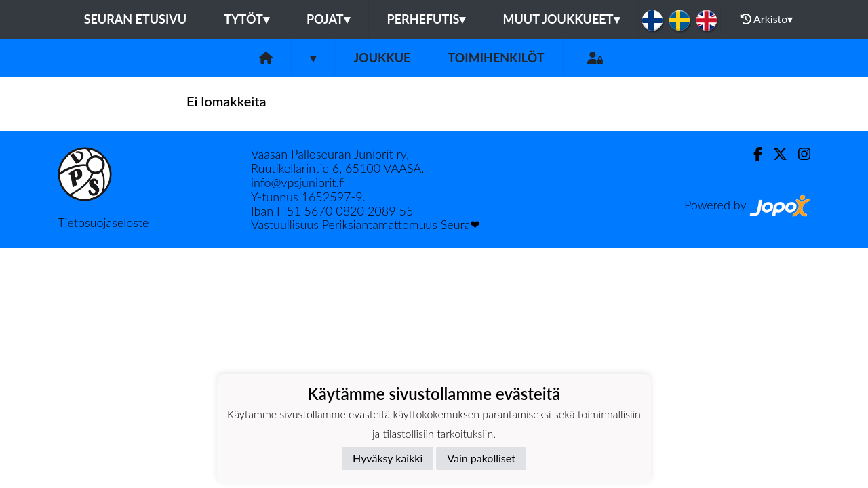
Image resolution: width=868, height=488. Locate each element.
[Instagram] (799, 154)
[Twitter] (775, 154)
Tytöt (246, 19)
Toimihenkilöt (496, 58)
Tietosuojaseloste (103, 222)
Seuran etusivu (136, 19)
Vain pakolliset (481, 458)
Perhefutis (427, 19)
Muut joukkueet (561, 19)
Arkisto (767, 19)
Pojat (328, 19)
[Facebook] (752, 154)
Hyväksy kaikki (388, 458)
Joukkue (382, 58)
